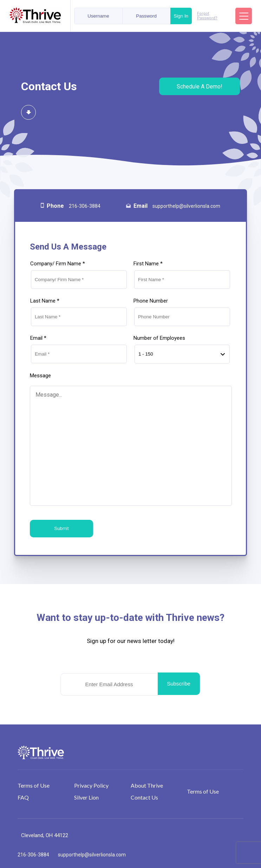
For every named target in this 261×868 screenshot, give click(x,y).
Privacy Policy (91, 785)
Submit (61, 528)
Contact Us (144, 797)
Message (40, 376)
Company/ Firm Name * (58, 264)
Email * (38, 338)
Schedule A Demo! (200, 87)
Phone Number (151, 301)
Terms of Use (34, 785)
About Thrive (147, 785)
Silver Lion (86, 797)
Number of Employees (159, 338)
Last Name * (45, 301)
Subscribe (179, 684)
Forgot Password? (207, 16)
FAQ (23, 797)
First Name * (148, 264)
